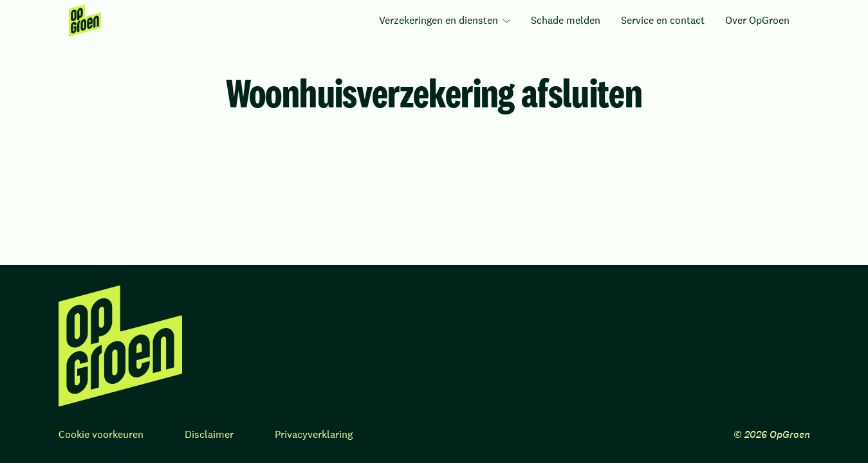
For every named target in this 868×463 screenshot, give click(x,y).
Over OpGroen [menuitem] (757, 20)
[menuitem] (85, 21)
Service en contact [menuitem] (663, 20)
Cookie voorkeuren (101, 434)
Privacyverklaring (314, 434)
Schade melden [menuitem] (566, 20)
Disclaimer (209, 434)
